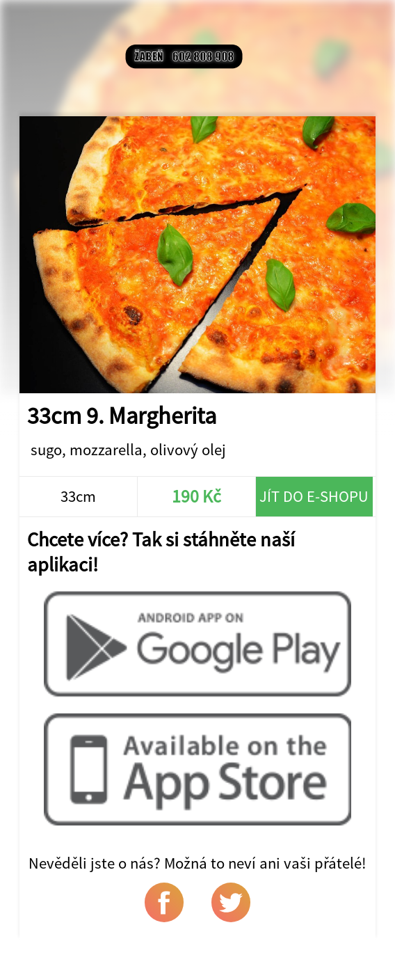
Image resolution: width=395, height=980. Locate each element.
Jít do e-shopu (314, 496)
